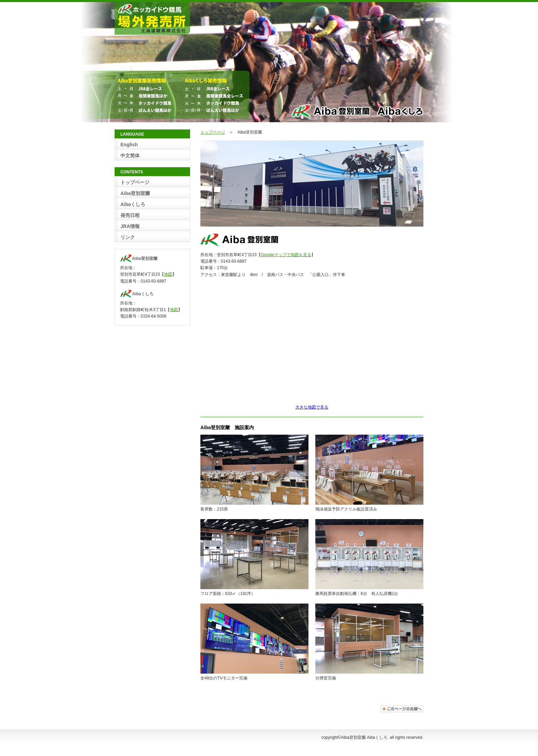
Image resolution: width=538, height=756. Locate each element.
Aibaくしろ (133, 204)
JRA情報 (130, 226)
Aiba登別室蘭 (135, 193)
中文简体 (130, 156)
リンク (128, 237)
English (129, 145)
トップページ (213, 132)
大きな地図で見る (312, 407)
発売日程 (130, 215)
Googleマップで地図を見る (286, 255)
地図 (168, 274)
